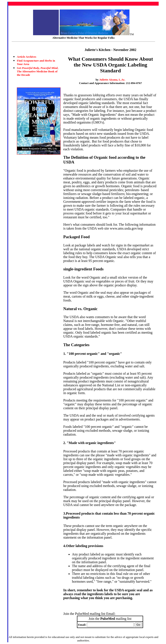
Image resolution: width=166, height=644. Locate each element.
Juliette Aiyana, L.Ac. (112, 80)
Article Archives (27, 57)
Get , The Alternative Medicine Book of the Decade (38, 71)
